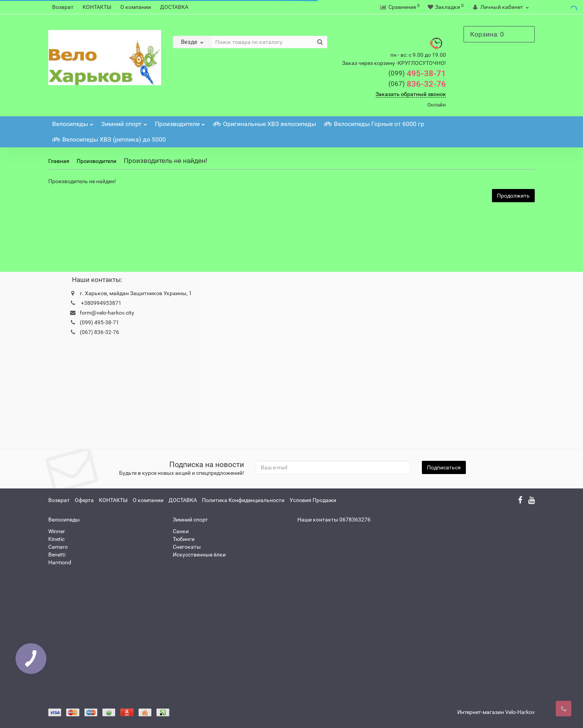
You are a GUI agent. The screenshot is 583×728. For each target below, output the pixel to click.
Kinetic (56, 539)
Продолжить (513, 196)
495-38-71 (417, 73)
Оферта (84, 500)
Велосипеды (73, 122)
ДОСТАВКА (174, 7)
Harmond (60, 562)
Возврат (63, 7)
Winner (57, 531)
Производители (180, 122)
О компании (136, 7)
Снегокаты (187, 547)
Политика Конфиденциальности (243, 500)
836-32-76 (417, 84)
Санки (181, 531)
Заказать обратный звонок (411, 94)
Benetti (57, 555)
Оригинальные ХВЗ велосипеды (264, 124)
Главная (59, 161)
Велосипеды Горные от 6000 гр (374, 124)
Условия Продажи (313, 500)
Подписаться (444, 467)
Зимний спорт (124, 122)
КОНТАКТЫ (97, 7)
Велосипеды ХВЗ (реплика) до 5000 (109, 139)
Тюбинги (184, 539)
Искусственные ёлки (199, 555)
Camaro (58, 547)
